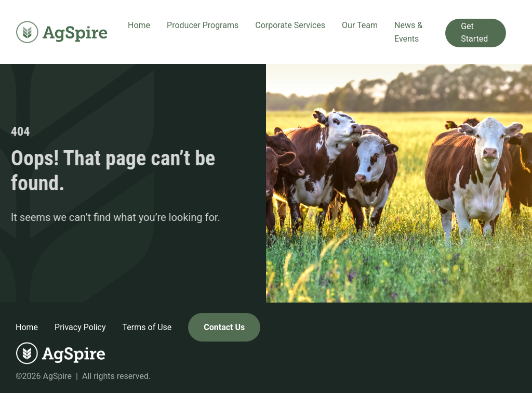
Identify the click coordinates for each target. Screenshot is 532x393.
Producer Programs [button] (203, 25)
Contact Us (224, 327)
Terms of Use (147, 327)
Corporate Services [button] (290, 25)
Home (139, 25)
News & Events (408, 32)
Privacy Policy (80, 327)
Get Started (474, 32)
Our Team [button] (360, 25)
